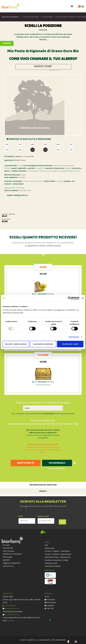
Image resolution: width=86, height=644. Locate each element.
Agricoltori (6, 560)
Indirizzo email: (44, 516)
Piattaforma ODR (51, 563)
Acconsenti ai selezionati (43, 344)
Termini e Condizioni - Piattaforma (57, 551)
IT (71, 641)
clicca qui (11, 621)
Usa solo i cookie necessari (16, 344)
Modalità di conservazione (12, 554)
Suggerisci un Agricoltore (12, 563)
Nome (21, 516)
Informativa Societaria (53, 566)
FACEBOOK (50, 600)
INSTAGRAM (50, 602)
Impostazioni (74, 337)
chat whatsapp (10, 606)
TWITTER (49, 608)
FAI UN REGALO (57, 463)
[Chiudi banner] (83, 298)
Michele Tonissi (20, 160)
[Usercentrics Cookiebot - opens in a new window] (69, 298)
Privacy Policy (50, 548)
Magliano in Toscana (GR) (24, 156)
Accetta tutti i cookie (70, 344)
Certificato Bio (8, 548)
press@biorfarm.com (12, 615)
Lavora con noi (8, 566)
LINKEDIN (49, 606)
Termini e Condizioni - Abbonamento (58, 554)
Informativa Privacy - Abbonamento (58, 557)
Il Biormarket (7, 557)
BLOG (47, 597)
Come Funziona (8, 551)
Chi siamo (6, 545)
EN (79, 641)
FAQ (46, 545)
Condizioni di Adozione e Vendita (56, 560)
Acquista (7, 43)
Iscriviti (62, 522)
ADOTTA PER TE (26, 463)
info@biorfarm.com (12, 608)
